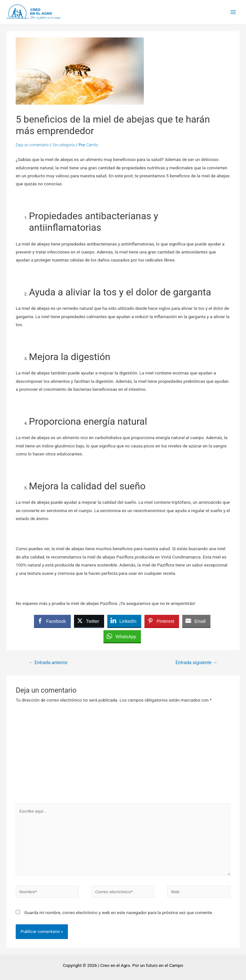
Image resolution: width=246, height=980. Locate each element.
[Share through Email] (196, 621)
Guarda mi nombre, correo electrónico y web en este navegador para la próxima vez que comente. (119, 912)
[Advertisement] (123, 756)
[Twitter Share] (89, 621)
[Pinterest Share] (162, 621)
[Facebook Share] (52, 621)
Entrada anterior (48, 663)
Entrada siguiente (197, 663)
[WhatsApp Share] (122, 636)
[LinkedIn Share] (124, 621)
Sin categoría (64, 145)
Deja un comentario (32, 145)
